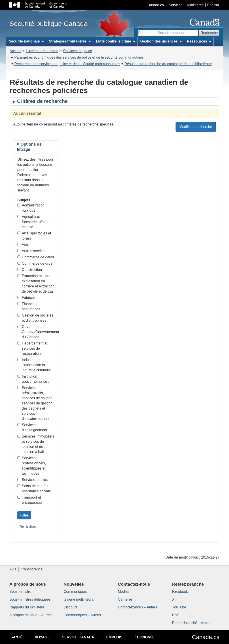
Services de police (78, 51)
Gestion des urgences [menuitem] (161, 41)
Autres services (32, 251)
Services (175, 5)
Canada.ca (155, 5)
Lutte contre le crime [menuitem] (116, 41)
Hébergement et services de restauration (33, 348)
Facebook (180, 592)
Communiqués (75, 592)
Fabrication (29, 298)
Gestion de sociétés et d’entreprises (35, 318)
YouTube (179, 607)
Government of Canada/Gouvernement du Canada (36, 332)
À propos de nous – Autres (31, 615)
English (213, 5)
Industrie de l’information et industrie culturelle (34, 365)
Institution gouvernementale (34, 379)
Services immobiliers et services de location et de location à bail (36, 444)
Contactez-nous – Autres (137, 607)
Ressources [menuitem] (199, 41)
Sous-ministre (20, 592)
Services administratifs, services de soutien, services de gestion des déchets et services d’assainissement (35, 403)
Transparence (32, 569)
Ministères (195, 5)
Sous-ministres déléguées (30, 599)
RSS (176, 615)
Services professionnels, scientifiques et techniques (32, 466)
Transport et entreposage (30, 500)
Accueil (15, 51)
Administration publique (31, 208)
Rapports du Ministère (27, 607)
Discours (71, 607)
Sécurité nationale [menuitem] (27, 41)
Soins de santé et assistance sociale (34, 489)
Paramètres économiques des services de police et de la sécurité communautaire (79, 57)
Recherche (209, 33)
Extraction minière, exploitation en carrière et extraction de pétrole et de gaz (36, 284)
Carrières (125, 599)
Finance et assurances (29, 306)
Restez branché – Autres (192, 623)
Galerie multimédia (79, 599)
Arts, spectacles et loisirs (34, 236)
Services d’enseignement (32, 427)
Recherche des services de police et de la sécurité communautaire (67, 64)
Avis (13, 569)
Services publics (33, 480)
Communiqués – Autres (82, 615)
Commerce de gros (35, 263)
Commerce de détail (36, 257)
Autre (24, 245)
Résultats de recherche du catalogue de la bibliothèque (168, 64)
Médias (124, 592)
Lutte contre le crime (42, 51)
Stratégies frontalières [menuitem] (70, 41)
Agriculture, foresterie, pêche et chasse (35, 222)
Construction (30, 270)
